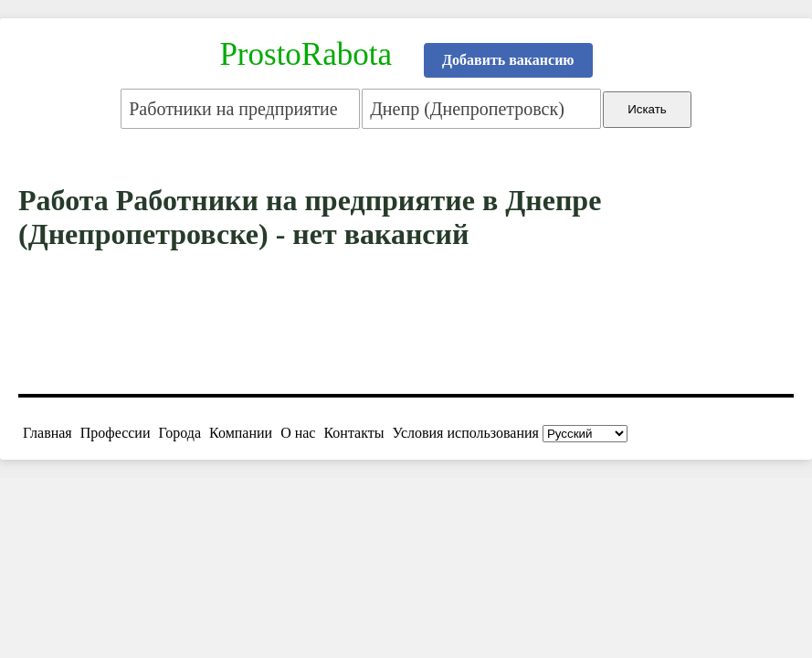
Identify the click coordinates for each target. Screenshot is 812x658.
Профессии (116, 433)
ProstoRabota (306, 54)
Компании (241, 433)
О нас (298, 433)
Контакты (353, 433)
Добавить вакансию (508, 60)
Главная (47, 433)
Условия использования (466, 433)
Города (179, 433)
